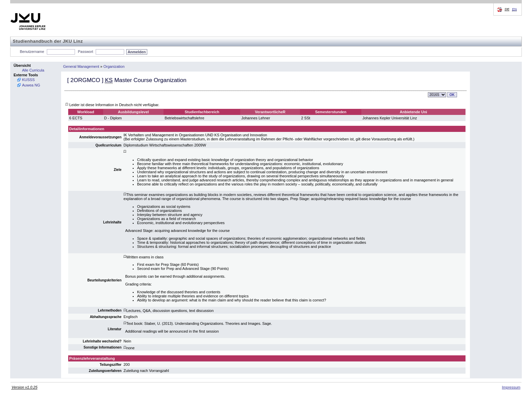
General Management (81, 66)
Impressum (511, 387)
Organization (114, 66)
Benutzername (32, 52)
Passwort (85, 52)
